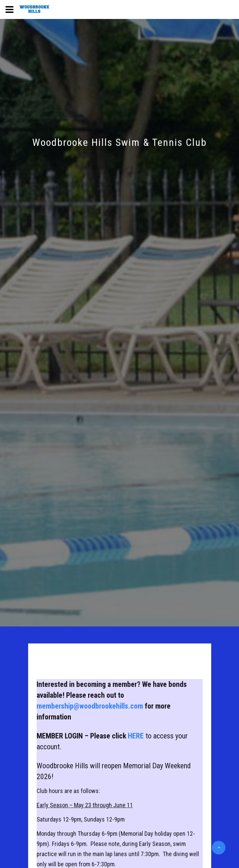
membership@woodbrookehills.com (90, 706)
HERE (137, 736)
